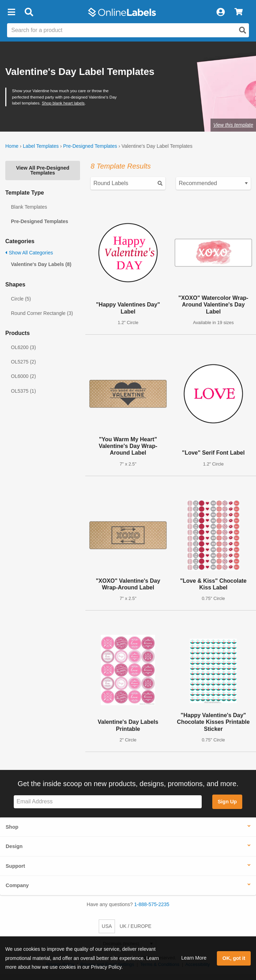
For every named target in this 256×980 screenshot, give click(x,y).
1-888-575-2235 (152, 904)
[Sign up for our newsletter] (108, 802)
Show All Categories (29, 253)
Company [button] (17, 885)
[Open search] (243, 30)
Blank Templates (29, 207)
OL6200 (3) (23, 347)
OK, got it (234, 958)
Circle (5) (21, 299)
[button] (11, 12)
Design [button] (14, 846)
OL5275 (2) (23, 362)
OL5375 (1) (23, 391)
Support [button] (15, 866)
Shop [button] (12, 827)
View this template (233, 125)
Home (12, 146)
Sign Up (227, 802)
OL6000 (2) (23, 376)
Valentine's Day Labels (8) (41, 264)
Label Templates (41, 146)
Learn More (194, 958)
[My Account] (220, 12)
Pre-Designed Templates (90, 146)
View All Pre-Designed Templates (42, 170)
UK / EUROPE (135, 926)
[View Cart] (239, 12)
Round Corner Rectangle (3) (42, 313)
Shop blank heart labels (63, 103)
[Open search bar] (29, 12)
